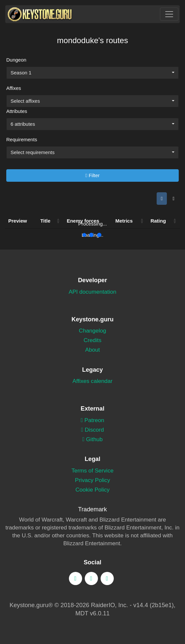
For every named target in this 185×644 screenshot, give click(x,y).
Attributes (17, 111)
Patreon (92, 420)
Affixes (14, 88)
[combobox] (92, 73)
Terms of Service (92, 471)
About (92, 350)
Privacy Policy (92, 480)
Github (92, 439)
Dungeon (16, 60)
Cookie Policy (93, 490)
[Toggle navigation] (169, 14)
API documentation (92, 292)
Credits (92, 340)
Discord (92, 430)
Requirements (22, 139)
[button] (58, 221)
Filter (92, 175)
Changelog (92, 331)
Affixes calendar (92, 381)
